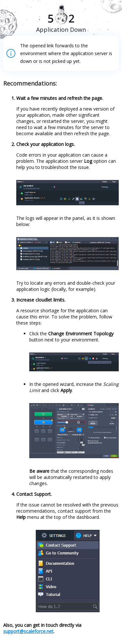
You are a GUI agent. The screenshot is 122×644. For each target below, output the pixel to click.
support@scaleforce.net (28, 631)
